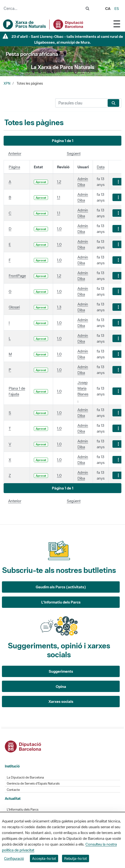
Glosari (14, 307)
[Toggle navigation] (117, 24)
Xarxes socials (61, 701)
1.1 (59, 197)
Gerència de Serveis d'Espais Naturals (33, 783)
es (117, 8)
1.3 (59, 307)
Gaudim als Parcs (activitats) (61, 587)
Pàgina (14, 167)
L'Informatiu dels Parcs (61, 602)
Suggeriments (61, 671)
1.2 (59, 182)
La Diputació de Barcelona (25, 777)
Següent (74, 153)
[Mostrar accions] (118, 182)
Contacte (13, 790)
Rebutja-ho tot (76, 858)
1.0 (59, 229)
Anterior (15, 153)
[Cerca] (80, 103)
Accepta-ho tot (44, 858)
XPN (7, 83)
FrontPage (17, 276)
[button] (62, 141)
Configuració (14, 858)
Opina (61, 686)
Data (101, 167)
